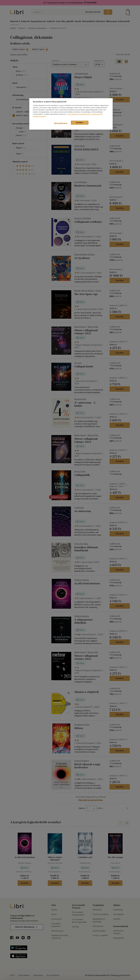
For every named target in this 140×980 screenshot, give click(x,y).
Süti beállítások (61, 123)
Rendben (80, 123)
